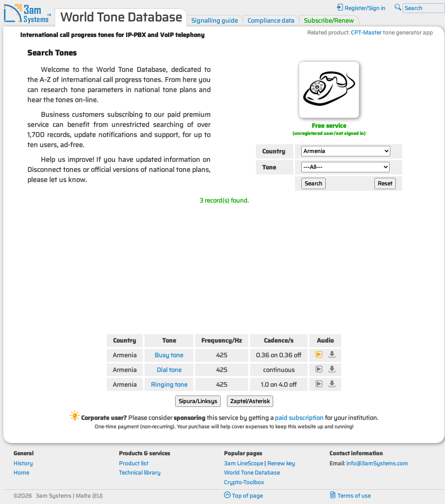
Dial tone (169, 370)
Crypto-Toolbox (244, 482)
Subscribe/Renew (329, 20)
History (23, 463)
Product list (134, 463)
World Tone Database (252, 473)
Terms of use (350, 496)
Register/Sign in (361, 8)
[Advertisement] (224, 267)
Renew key (281, 463)
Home (21, 473)
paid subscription (299, 418)
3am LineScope (244, 463)
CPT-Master (366, 33)
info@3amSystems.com (377, 463)
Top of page (243, 496)
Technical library (140, 473)
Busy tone (169, 355)
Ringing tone (169, 384)
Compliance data (271, 20)
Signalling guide (215, 20)
